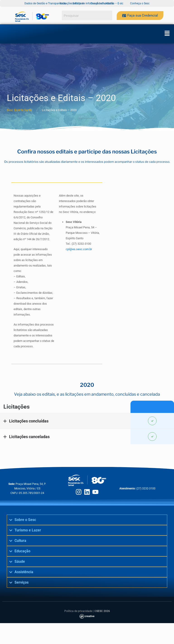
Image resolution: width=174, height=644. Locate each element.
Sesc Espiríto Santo (19, 110)
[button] (167, 34)
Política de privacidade (78, 611)
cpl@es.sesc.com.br (79, 249)
